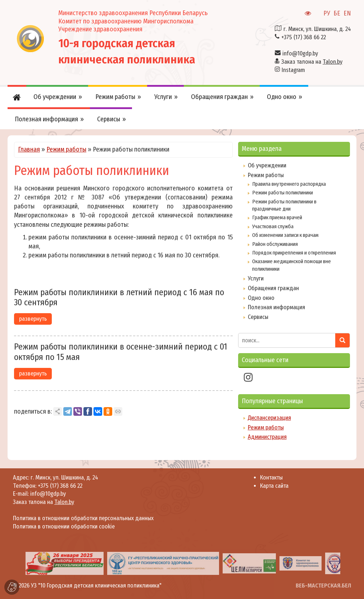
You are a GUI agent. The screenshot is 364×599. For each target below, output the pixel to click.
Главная (29, 149)
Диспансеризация (269, 418)
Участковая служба (273, 226)
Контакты (271, 478)
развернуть (33, 319)
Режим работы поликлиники (283, 193)
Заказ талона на (312, 62)
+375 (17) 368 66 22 (304, 37)
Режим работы (66, 149)
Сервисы (258, 317)
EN (347, 13)
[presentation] (15, 563)
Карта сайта (274, 486)
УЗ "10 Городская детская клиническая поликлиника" (96, 586)
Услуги (256, 278)
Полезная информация (276, 307)
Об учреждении (267, 165)
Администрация (267, 437)
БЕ (337, 13)
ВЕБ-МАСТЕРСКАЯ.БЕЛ (323, 586)
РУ (327, 13)
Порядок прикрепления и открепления (294, 253)
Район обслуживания (275, 244)
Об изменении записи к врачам (285, 235)
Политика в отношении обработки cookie (64, 526)
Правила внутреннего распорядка (289, 184)
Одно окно (261, 298)
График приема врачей (277, 217)
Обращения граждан (273, 288)
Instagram (293, 70)
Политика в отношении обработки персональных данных (83, 518)
